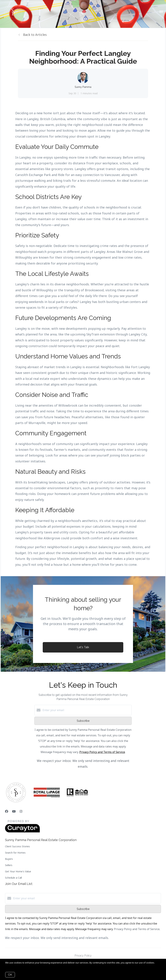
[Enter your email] (86, 710)
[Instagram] (21, 811)
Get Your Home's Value (18, 871)
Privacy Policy (83, 955)
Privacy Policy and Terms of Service (102, 752)
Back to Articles (35, 35)
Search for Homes (15, 853)
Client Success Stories (17, 846)
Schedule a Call (13, 878)
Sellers (9, 865)
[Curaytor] (22, 831)
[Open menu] (161, 12)
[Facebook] (7, 811)
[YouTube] (14, 811)
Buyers (9, 859)
